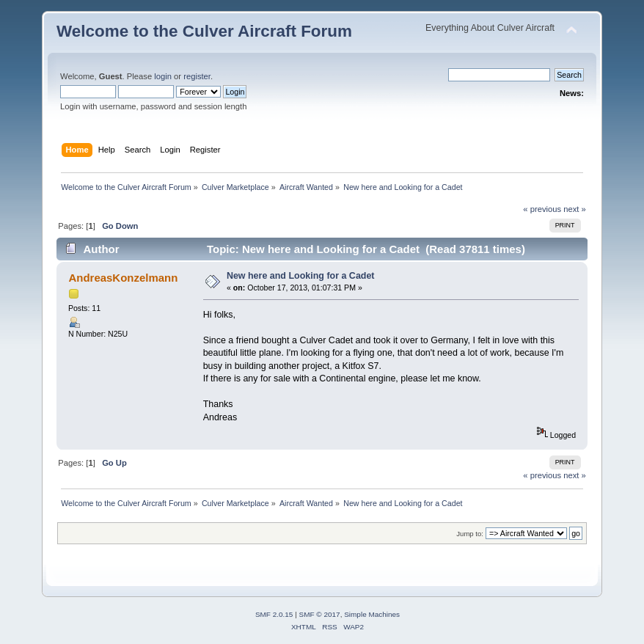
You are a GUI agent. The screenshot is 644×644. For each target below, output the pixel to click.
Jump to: (470, 534)
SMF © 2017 (320, 614)
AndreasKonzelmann (123, 278)
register (197, 76)
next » (575, 209)
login (163, 76)
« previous (542, 209)
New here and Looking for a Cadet (301, 276)
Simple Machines (372, 614)
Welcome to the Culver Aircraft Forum (204, 31)
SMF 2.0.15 (274, 614)
